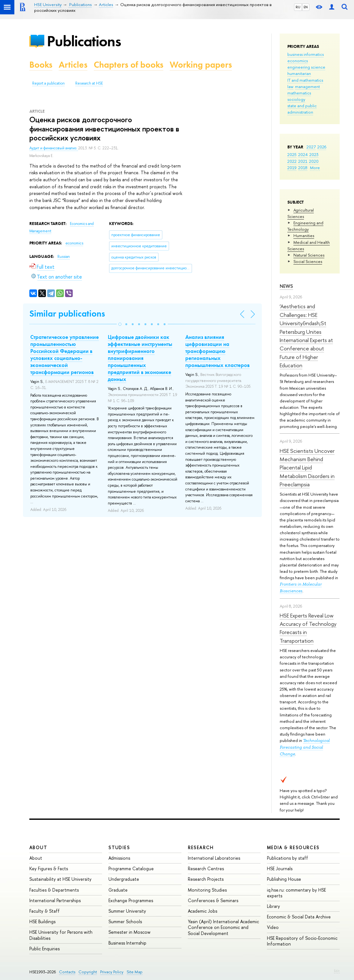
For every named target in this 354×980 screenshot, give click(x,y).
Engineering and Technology (305, 226)
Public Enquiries (44, 949)
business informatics (306, 54)
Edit (337, 971)
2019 (292, 168)
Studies (119, 847)
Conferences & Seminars (213, 900)
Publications (84, 41)
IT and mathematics (305, 80)
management (307, 86)
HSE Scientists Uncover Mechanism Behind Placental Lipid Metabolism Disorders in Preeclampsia (307, 468)
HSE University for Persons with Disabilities (61, 935)
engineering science (306, 67)
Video (273, 927)
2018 (303, 168)
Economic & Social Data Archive (299, 917)
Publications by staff (288, 858)
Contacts (67, 972)
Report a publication (48, 83)
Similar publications (67, 314)
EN (306, 7)
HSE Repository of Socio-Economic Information (302, 941)
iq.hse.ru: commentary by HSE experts (296, 893)
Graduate (118, 890)
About (38, 847)
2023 (314, 154)
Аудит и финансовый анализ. (54, 148)
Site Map (135, 972)
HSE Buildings (42, 921)
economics (298, 61)
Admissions (119, 858)
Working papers (201, 65)
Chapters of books (129, 65)
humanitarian (299, 73)
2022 (292, 161)
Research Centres (206, 868)
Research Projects (206, 879)
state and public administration (302, 109)
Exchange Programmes (131, 900)
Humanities (304, 236)
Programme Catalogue (131, 868)
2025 (292, 154)
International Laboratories (214, 858)
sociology (296, 99)
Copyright (88, 972)
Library (273, 906)
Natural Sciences (309, 255)
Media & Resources (293, 847)
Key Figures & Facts (49, 868)
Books (41, 65)
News (286, 286)
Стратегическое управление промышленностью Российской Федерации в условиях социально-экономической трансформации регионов (65, 355)
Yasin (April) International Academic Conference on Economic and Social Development (223, 927)
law (290, 86)
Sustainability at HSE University (60, 879)
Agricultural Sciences (301, 213)
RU (298, 7)
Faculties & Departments (54, 890)
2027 (311, 147)
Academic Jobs (203, 911)
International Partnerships (55, 900)
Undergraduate (124, 879)
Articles (73, 65)
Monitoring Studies (207, 890)
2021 (303, 161)
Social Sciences (308, 261)
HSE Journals (280, 868)
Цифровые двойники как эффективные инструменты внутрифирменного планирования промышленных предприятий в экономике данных (140, 358)
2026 (322, 147)
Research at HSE (89, 83)
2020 (314, 161)
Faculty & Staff (44, 911)
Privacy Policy (112, 972)
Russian (64, 257)
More (315, 168)
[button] (120, 324)
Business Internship (127, 943)
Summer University (127, 911)
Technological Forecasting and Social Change (305, 747)
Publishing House (284, 879)
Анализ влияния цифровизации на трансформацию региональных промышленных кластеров (218, 351)
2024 (303, 154)
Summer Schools (125, 921)
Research (201, 847)
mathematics (299, 93)
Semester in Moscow (129, 932)
